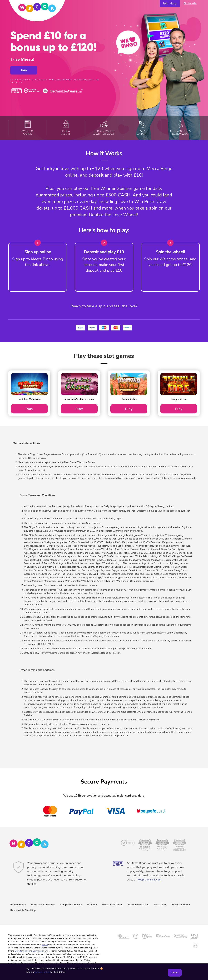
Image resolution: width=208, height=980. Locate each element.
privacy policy (43, 972)
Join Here (170, 4)
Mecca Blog (161, 905)
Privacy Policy (18, 905)
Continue (175, 973)
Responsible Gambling (23, 910)
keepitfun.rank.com (150, 880)
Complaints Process (71, 905)
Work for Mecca (181, 905)
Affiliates (92, 905)
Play (29, 409)
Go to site (190, 3)
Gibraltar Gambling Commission (29, 951)
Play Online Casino (138, 905)
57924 (45, 945)
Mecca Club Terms (113, 905)
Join (24, 70)
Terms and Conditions (43, 905)
